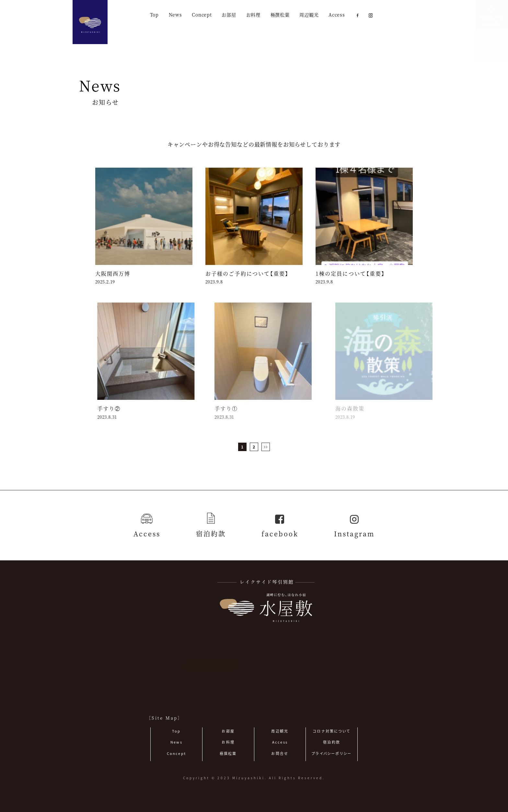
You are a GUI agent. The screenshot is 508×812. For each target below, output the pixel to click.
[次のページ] (266, 447)
